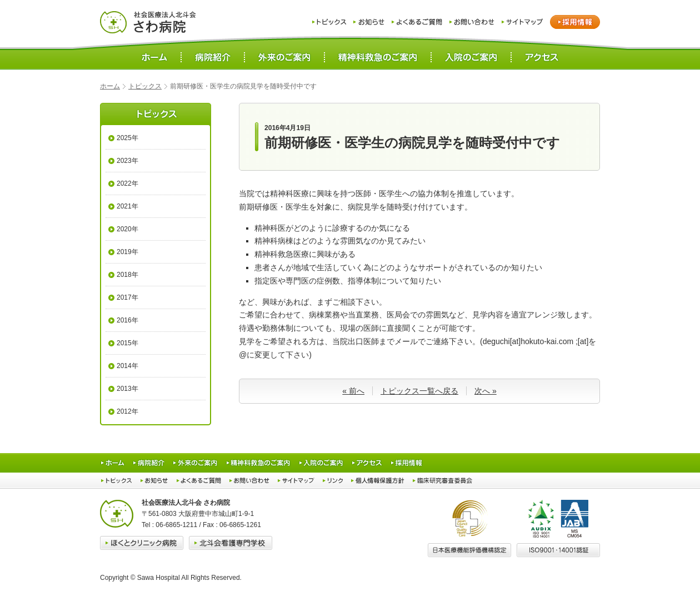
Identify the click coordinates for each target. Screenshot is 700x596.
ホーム (110, 86)
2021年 (127, 206)
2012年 (127, 411)
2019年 (127, 252)
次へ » (486, 391)
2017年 (127, 297)
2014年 (127, 366)
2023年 (127, 161)
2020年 (127, 229)
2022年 (127, 183)
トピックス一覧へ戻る (419, 391)
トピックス (145, 86)
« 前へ (353, 391)
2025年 (127, 138)
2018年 (127, 275)
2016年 (127, 320)
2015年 (127, 343)
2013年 (127, 389)
